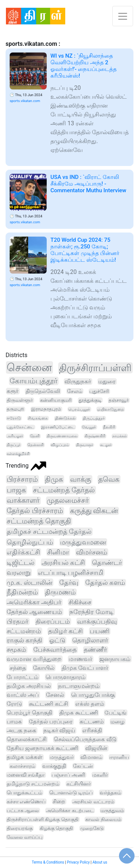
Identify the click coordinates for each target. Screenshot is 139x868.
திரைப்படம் (53, 621)
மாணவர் (80, 659)
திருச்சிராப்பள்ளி (95, 368)
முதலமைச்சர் (68, 501)
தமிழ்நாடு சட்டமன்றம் (33, 784)
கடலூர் (106, 445)
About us (100, 862)
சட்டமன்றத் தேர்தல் (64, 490)
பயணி (100, 631)
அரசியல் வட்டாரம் (93, 802)
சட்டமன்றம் (24, 631)
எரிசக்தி (92, 730)
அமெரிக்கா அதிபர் (34, 602)
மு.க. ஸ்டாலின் (29, 582)
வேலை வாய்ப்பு (25, 837)
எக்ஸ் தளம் (90, 704)
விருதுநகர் (78, 382)
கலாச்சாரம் (22, 766)
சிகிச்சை (80, 602)
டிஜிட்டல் (21, 562)
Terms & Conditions (48, 862)
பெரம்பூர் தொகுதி (29, 713)
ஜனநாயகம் (115, 659)
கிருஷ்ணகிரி (95, 436)
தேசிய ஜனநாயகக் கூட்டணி (42, 748)
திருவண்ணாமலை (62, 436)
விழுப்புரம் (60, 445)
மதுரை (107, 382)
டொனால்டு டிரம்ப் (71, 793)
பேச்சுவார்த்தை (55, 650)
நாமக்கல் (120, 436)
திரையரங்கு (20, 828)
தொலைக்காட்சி (27, 739)
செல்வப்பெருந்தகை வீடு (85, 739)
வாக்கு (81, 479)
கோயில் (44, 668)
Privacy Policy (78, 862)
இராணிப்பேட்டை (58, 427)
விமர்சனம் (92, 552)
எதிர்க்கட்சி (23, 552)
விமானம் (91, 757)
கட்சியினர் (79, 784)
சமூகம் (16, 650)
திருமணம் (60, 592)
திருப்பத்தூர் (94, 418)
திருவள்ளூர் (20, 400)
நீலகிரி (109, 427)
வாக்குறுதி (54, 766)
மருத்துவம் (112, 811)
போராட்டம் (23, 677)
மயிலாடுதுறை (110, 409)
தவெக (109, 479)
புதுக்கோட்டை (20, 427)
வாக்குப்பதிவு (97, 621)
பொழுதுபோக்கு (93, 695)
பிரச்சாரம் (22, 479)
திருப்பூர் (14, 445)
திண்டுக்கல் (65, 418)
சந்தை (18, 668)
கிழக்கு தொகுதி (56, 828)
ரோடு (14, 704)
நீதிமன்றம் (22, 592)
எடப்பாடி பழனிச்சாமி (71, 572)
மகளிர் (100, 775)
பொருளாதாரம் (66, 677)
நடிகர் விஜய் (59, 730)
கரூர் (13, 391)
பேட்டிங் (115, 713)
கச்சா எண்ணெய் (26, 801)
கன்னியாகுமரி (56, 400)
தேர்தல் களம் (105, 583)
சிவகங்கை (38, 418)
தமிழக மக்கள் (25, 757)
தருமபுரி (15, 409)
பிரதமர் (18, 621)
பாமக (14, 722)
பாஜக (16, 490)
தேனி (35, 436)
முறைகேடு (92, 828)
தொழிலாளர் (90, 640)
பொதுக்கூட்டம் (24, 793)
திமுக (54, 479)
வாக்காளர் (23, 501)
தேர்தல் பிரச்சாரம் (35, 511)
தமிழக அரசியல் (29, 686)
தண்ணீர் (95, 650)
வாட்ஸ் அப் (23, 695)
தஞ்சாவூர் (119, 400)
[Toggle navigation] (123, 16)
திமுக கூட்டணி (79, 713)
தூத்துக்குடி (90, 400)
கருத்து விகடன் (94, 511)
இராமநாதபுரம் (46, 409)
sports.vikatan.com (25, 101)
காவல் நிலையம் (103, 819)
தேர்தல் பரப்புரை (51, 722)
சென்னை (29, 367)
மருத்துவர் (62, 757)
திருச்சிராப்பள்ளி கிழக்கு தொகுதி (43, 819)
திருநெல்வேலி (43, 391)
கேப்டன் (83, 766)
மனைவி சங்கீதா (26, 775)
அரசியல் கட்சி (63, 562)
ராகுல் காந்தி (24, 640)
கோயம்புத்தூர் (34, 381)
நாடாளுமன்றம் (79, 686)
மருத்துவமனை (83, 542)
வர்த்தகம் (110, 793)
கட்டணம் (92, 722)
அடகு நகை (21, 730)
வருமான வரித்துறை (34, 659)
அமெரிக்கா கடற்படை (70, 811)
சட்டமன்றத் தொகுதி (39, 521)
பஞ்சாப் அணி (68, 775)
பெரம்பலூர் (79, 409)
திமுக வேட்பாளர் (85, 668)
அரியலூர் (15, 436)
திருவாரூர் (85, 445)
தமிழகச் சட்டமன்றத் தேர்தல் (49, 532)
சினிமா (58, 552)
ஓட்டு (57, 640)
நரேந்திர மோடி (91, 612)
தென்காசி (36, 445)
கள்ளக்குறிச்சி (18, 454)
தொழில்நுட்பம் (30, 542)
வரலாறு (19, 572)
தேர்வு (69, 583)
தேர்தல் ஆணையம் (34, 612)
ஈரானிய (119, 757)
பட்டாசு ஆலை (23, 811)
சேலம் (75, 391)
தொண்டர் (107, 562)
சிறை (59, 801)
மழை (118, 722)
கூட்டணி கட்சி (49, 704)
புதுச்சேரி (99, 391)
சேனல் (55, 695)
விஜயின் (96, 748)
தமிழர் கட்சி (65, 631)
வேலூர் (89, 427)
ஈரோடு (14, 418)
